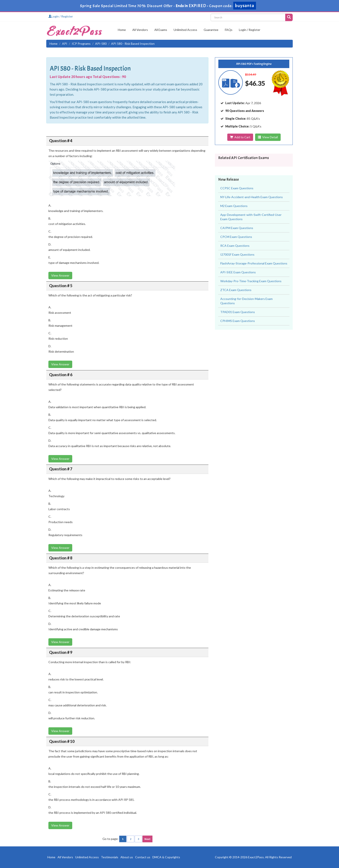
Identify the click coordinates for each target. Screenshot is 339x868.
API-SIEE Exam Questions (238, 272)
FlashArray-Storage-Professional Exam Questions (254, 263)
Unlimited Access (185, 30)
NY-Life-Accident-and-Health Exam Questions (252, 197)
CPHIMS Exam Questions (238, 321)
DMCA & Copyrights (166, 857)
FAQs (229, 30)
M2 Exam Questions (234, 206)
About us (127, 857)
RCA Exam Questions (235, 246)
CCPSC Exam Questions (237, 188)
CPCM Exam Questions (236, 237)
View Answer (60, 275)
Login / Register (61, 16)
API (65, 44)
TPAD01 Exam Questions (238, 312)
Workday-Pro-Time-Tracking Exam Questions (251, 281)
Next (147, 839)
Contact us (143, 857)
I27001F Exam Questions (237, 254)
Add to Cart (240, 137)
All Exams (161, 30)
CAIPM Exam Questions (237, 228)
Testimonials (110, 857)
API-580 (101, 44)
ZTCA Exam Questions (236, 290)
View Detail (268, 137)
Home (122, 30)
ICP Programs (81, 44)
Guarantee (211, 30)
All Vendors (140, 30)
